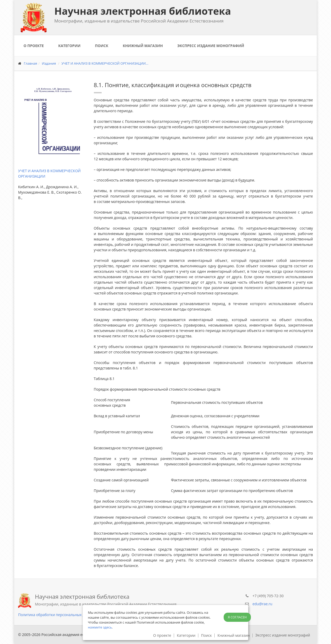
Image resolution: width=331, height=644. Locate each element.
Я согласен (237, 617)
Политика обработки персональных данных (57, 615)
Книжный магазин (143, 46)
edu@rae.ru (262, 604)
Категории (69, 46)
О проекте (34, 46)
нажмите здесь (100, 627)
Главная (31, 63)
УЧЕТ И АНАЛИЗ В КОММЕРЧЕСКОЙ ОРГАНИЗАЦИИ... (105, 63)
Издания (49, 63)
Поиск (101, 46)
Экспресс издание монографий (211, 46)
